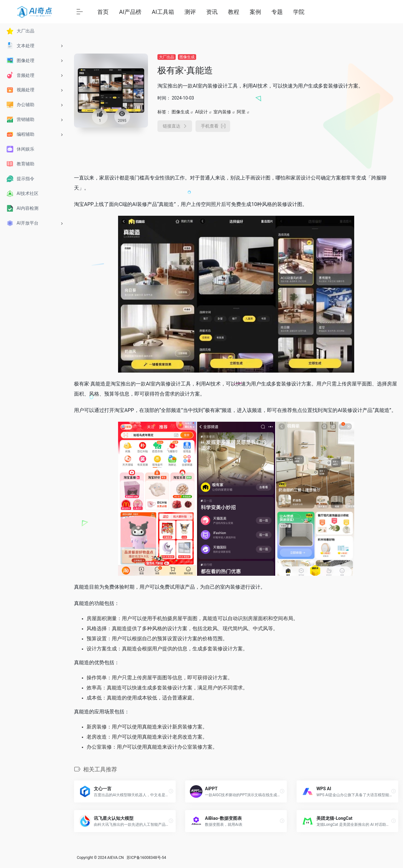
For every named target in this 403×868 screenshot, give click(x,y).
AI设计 (201, 112)
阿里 (241, 112)
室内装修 (222, 112)
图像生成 (187, 57)
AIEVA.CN (116, 858)
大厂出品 (167, 57)
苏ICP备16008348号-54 (146, 858)
